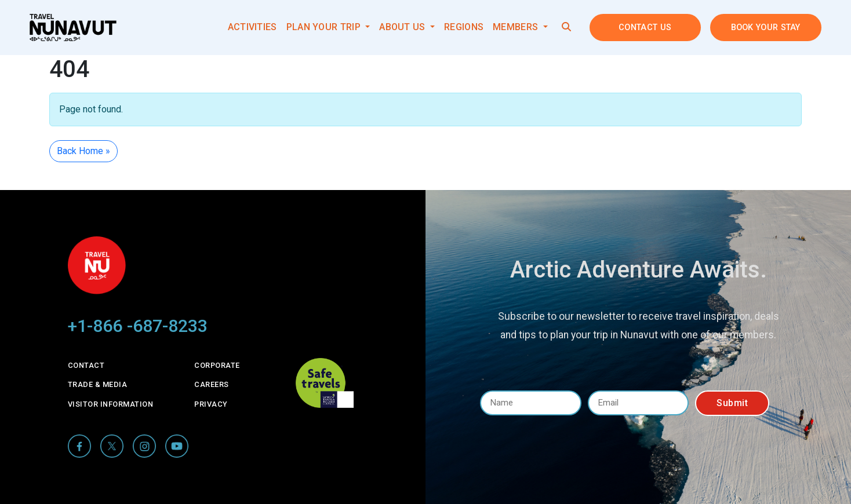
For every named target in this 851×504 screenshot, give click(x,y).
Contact (86, 365)
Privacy (211, 404)
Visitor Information (111, 404)
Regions (464, 27)
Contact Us (645, 28)
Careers (212, 384)
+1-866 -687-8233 (138, 326)
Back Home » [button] (83, 151)
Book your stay (766, 28)
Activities (252, 27)
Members (517, 27)
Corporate (217, 365)
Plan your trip (325, 27)
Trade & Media (98, 384)
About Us (403, 27)
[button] (566, 27)
